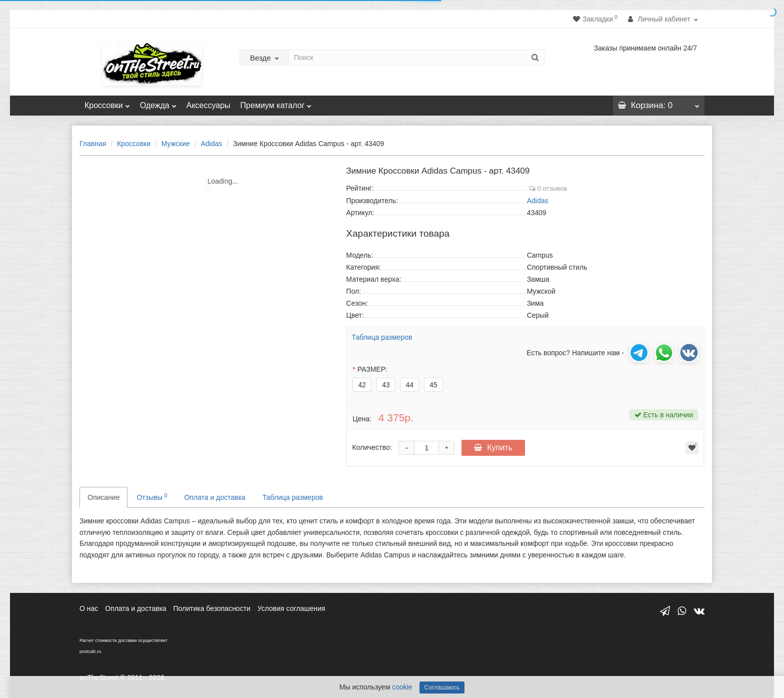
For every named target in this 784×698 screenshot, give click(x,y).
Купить (493, 448)
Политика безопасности (212, 608)
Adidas (211, 144)
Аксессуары (208, 105)
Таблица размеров (382, 337)
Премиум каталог (276, 103)
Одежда (158, 103)
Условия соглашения (291, 608)
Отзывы (152, 497)
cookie (402, 687)
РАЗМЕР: (372, 369)
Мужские (176, 144)
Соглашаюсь (442, 687)
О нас (89, 608)
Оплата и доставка (214, 497)
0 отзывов (548, 188)
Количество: (372, 447)
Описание (103, 497)
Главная (93, 144)
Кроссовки (107, 103)
